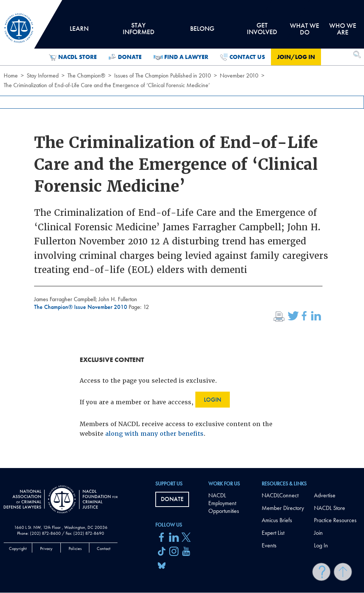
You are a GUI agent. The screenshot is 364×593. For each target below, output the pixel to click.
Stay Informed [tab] (139, 31)
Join (318, 533)
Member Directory (283, 508)
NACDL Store (73, 57)
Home (11, 75)
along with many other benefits (154, 434)
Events (269, 545)
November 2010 (239, 75)
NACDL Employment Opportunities (224, 503)
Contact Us (243, 57)
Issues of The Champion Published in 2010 (163, 75)
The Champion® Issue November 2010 (81, 307)
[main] (182, 234)
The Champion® (86, 75)
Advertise (325, 495)
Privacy (46, 548)
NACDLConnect (280, 495)
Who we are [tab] (343, 29)
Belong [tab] (202, 31)
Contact (104, 548)
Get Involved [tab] (262, 31)
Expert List (273, 533)
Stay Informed (43, 75)
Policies (75, 548)
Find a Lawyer (181, 57)
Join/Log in (296, 57)
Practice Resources (335, 520)
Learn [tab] (79, 31)
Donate (125, 57)
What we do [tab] (305, 29)
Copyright (18, 548)
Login (213, 400)
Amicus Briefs (277, 520)
